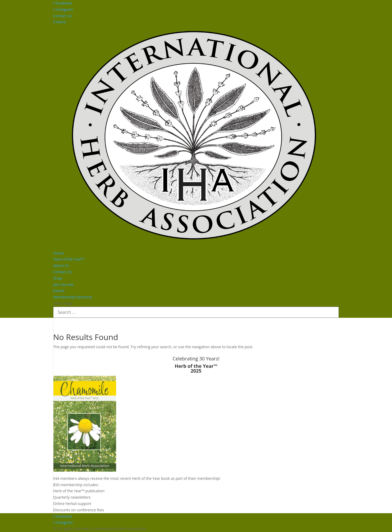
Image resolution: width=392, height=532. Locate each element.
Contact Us (63, 16)
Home (58, 253)
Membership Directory (73, 297)
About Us (61, 265)
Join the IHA (63, 285)
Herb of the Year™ (69, 259)
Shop (58, 278)
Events (59, 291)
